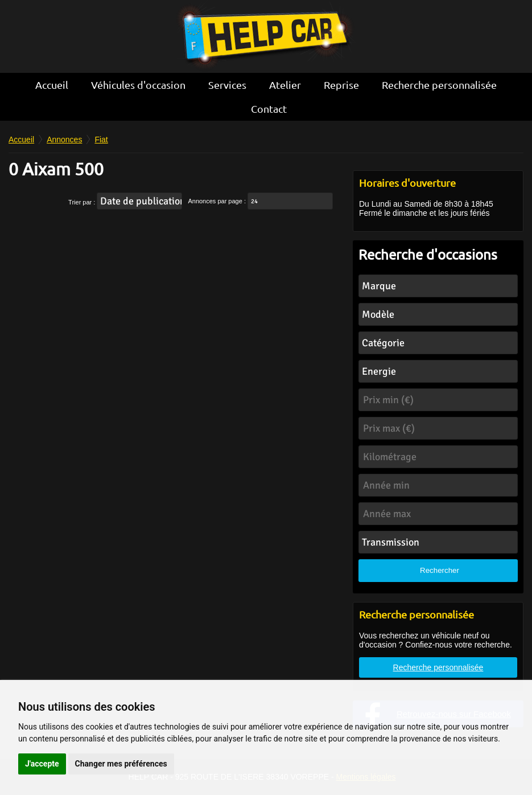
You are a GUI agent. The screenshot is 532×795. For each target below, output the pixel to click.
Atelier (285, 85)
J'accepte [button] (42, 764)
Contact (269, 108)
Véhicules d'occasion (138, 85)
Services (227, 85)
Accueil (52, 85)
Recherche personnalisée (439, 85)
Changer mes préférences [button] (121, 764)
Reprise (341, 85)
